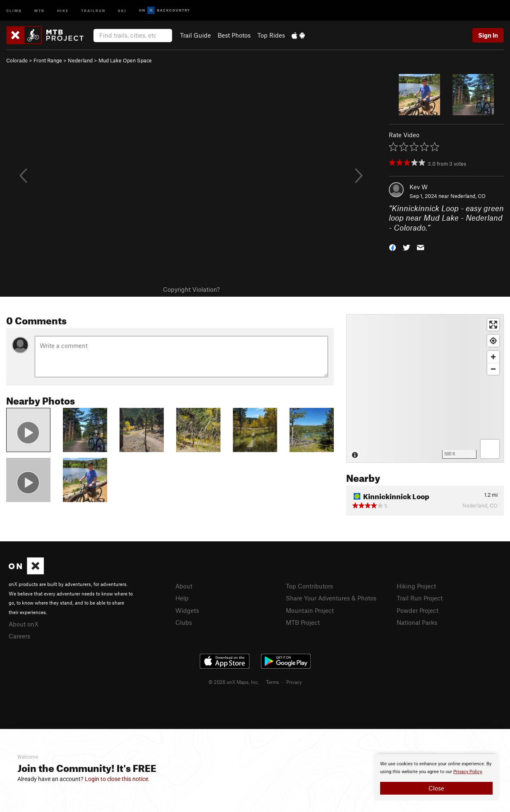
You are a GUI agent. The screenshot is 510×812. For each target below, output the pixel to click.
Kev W (419, 187)
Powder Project (418, 610)
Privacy (294, 682)
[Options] (490, 449)
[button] (393, 247)
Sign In (488, 35)
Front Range (48, 60)
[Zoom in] (493, 357)
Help (182, 598)
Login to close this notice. (117, 779)
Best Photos (234, 35)
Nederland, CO (468, 196)
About (184, 586)
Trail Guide (195, 35)
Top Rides (271, 35)
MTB (40, 10)
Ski (122, 10)
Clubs (184, 622)
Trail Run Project (420, 598)
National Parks (417, 622)
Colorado (17, 60)
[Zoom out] (493, 369)
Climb (14, 10)
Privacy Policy (468, 772)
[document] (436, 777)
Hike (63, 10)
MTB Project (303, 622)
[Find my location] (493, 341)
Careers (19, 636)
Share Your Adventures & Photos (331, 598)
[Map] (425, 388)
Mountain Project (310, 610)
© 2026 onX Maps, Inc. (234, 682)
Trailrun (93, 10)
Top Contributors (309, 586)
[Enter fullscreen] (493, 325)
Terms (273, 682)
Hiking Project (416, 586)
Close (436, 788)
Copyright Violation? (191, 289)
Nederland (80, 60)
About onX (24, 624)
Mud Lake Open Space (125, 60)
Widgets (187, 610)
